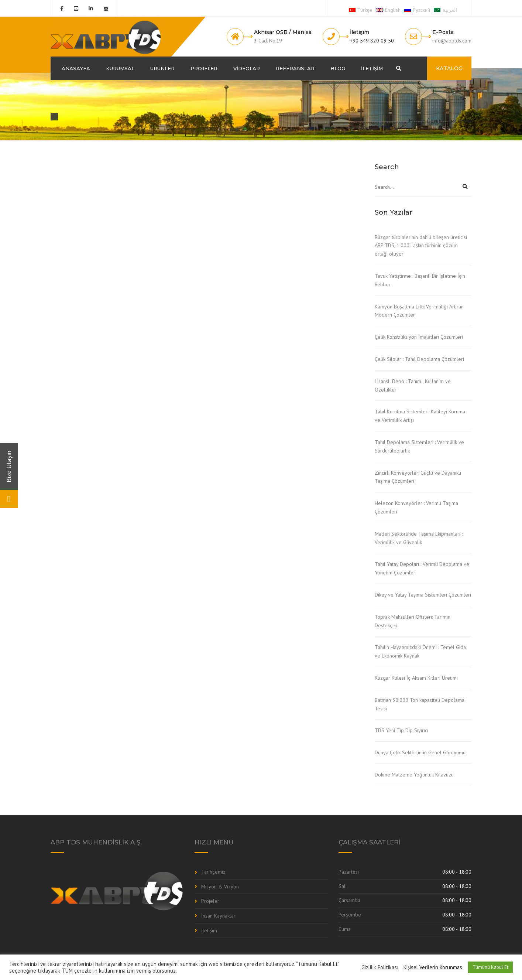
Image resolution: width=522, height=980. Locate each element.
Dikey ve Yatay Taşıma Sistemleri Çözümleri (423, 595)
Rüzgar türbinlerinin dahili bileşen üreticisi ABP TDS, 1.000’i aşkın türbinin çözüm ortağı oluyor (421, 246)
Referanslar (295, 68)
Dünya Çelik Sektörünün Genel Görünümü (420, 752)
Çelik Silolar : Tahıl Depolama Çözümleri (419, 359)
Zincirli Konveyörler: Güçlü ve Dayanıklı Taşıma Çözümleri (418, 477)
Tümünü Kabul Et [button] (490, 967)
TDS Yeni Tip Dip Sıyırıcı (401, 730)
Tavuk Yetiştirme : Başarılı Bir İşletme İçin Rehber (420, 280)
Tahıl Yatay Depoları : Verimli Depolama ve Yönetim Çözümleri (422, 568)
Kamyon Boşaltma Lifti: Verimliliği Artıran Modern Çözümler (419, 311)
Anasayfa (76, 68)
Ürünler (162, 68)
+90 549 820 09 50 (372, 41)
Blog (338, 68)
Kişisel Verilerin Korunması (434, 967)
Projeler (204, 68)
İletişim (372, 68)
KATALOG (449, 68)
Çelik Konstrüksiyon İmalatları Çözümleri (419, 337)
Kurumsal (120, 68)
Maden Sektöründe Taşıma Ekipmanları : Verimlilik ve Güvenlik (419, 538)
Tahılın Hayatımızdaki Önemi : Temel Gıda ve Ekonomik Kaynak (420, 651)
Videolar (247, 68)
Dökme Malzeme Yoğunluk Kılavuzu (414, 775)
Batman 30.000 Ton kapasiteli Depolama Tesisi (420, 704)
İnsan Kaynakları (219, 916)
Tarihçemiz (213, 872)
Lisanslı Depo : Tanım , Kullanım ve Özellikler (413, 385)
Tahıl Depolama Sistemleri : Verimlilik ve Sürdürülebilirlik (419, 446)
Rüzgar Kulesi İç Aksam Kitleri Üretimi (416, 678)
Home (417, 121)
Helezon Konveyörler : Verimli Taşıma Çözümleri (416, 507)
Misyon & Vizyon (220, 887)
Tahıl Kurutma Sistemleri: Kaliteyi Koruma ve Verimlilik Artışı (420, 416)
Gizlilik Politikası (380, 967)
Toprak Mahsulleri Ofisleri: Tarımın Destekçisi (413, 621)
